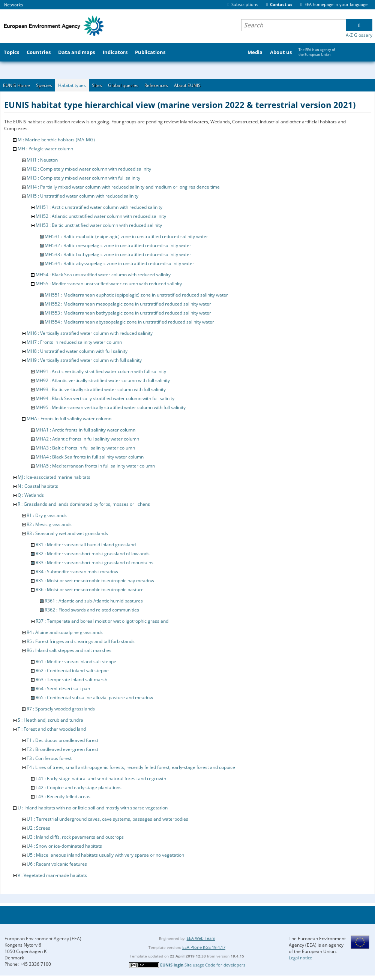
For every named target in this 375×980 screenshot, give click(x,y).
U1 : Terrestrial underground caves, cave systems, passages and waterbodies (107, 819)
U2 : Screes (38, 828)
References (156, 85)
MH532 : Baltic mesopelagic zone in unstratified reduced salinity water (118, 245)
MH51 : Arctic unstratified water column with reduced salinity (99, 207)
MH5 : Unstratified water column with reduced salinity (82, 196)
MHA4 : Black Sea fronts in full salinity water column (90, 457)
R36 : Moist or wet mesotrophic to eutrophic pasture (90, 590)
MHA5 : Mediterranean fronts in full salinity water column (95, 466)
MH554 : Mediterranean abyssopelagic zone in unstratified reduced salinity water (129, 322)
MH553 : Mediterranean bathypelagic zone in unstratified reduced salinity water (128, 313)
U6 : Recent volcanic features (57, 864)
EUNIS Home (16, 85)
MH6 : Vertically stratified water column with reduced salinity (90, 333)
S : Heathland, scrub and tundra (50, 720)
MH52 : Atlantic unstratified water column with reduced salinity (101, 216)
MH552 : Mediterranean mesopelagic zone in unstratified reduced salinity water (128, 304)
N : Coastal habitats (38, 486)
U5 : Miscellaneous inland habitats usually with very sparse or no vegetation (105, 855)
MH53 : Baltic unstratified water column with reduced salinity (99, 225)
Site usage (194, 965)
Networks (13, 5)
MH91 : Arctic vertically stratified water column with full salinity (101, 371)
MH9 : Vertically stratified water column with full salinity (84, 360)
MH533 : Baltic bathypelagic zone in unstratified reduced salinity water (118, 254)
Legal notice (300, 958)
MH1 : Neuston (42, 160)
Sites (97, 85)
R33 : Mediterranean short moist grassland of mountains (94, 563)
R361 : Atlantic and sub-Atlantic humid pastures (94, 601)
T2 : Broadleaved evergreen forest (62, 749)
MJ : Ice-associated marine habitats (54, 477)
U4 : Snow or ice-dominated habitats (64, 846)
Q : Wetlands (31, 495)
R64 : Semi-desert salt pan (63, 689)
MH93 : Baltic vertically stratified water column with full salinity (101, 389)
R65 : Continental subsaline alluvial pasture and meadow (94, 698)
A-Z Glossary (359, 35)
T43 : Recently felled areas (63, 796)
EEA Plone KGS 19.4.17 (204, 947)
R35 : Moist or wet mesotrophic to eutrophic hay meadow (95, 581)
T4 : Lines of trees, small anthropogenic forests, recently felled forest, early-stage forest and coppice (131, 767)
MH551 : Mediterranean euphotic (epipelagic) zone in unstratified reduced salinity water (136, 295)
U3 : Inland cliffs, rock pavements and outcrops (75, 837)
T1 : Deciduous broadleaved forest (62, 740)
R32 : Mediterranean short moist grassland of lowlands (93, 554)
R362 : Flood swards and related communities (92, 610)
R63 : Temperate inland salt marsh (71, 680)
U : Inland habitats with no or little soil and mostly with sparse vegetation (93, 808)
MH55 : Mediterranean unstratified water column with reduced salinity (109, 284)
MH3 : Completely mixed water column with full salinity (83, 178)
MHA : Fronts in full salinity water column (69, 419)
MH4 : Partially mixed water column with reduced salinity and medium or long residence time (123, 187)
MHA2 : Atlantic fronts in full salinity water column (87, 439)
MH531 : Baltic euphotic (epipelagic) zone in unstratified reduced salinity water (126, 236)
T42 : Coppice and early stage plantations (79, 787)
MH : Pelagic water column (45, 149)
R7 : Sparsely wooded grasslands (61, 709)
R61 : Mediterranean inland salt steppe (76, 662)
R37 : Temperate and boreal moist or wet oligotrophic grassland (102, 621)
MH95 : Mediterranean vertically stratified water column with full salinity (111, 407)
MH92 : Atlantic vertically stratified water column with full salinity (103, 380)
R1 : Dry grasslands (47, 515)
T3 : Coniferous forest (49, 758)
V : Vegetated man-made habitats (52, 875)
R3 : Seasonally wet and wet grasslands (67, 533)
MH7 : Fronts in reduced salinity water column (74, 342)
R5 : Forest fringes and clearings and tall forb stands (81, 641)
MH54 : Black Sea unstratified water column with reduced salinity (103, 275)
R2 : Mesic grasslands (49, 524)
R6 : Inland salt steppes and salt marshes (69, 650)
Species (44, 85)
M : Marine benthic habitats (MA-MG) (56, 140)
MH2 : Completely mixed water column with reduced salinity (89, 169)
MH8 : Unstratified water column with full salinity (77, 351)
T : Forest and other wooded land (52, 729)
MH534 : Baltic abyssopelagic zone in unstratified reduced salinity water (119, 263)
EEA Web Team (201, 938)
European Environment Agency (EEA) (43, 939)
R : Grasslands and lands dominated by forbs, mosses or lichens (84, 504)
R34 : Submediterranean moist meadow (77, 572)
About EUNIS (187, 85)
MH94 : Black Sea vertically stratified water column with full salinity (105, 398)
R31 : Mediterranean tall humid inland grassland (86, 545)
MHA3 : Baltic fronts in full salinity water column (85, 448)
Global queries (123, 85)
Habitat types (72, 85)
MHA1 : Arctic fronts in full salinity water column (85, 430)
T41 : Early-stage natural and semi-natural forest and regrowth (101, 778)
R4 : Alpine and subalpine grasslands (65, 632)
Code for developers (225, 965)
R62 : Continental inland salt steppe (72, 671)
